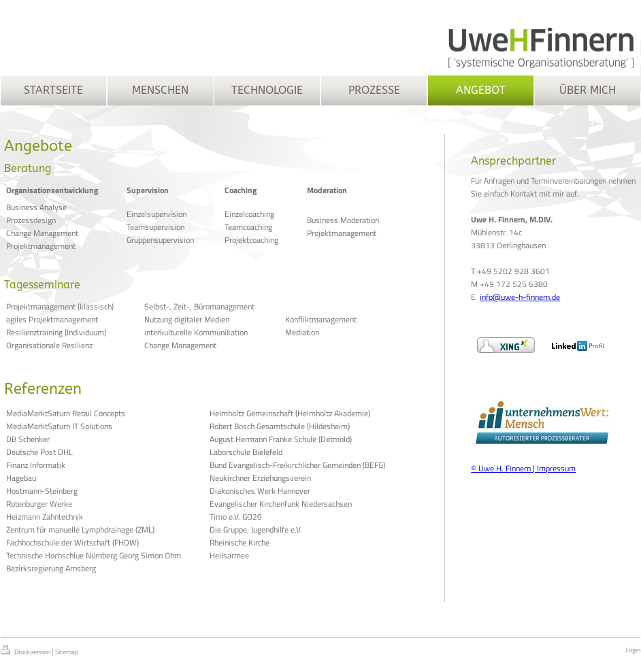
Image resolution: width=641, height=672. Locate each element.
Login (633, 650)
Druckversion (26, 651)
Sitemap (67, 652)
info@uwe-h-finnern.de (520, 297)
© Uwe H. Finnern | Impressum (523, 468)
